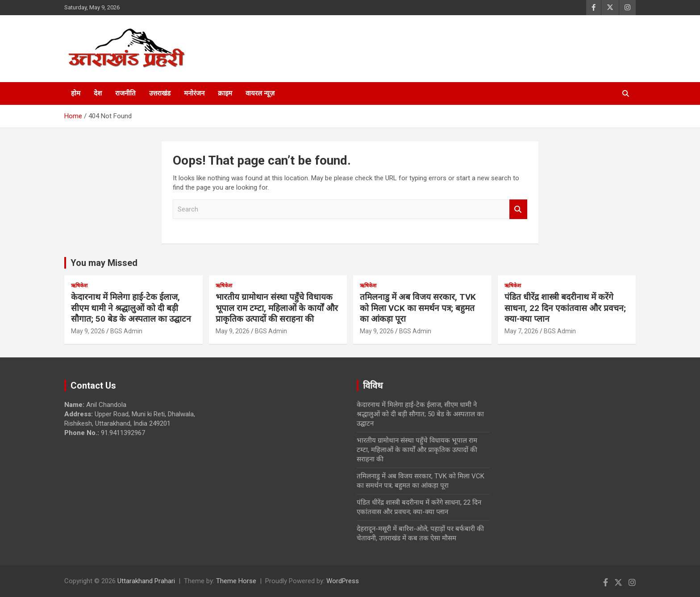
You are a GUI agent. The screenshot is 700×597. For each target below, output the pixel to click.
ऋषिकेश (79, 286)
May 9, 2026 (88, 331)
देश (98, 93)
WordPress (343, 581)
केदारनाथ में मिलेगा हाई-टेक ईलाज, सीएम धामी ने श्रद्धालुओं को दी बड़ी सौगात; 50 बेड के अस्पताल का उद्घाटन (131, 308)
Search (518, 209)
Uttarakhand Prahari (146, 581)
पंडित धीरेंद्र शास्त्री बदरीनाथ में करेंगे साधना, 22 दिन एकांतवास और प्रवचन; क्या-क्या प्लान (565, 308)
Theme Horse (236, 581)
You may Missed (104, 263)
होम (76, 93)
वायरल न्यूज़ (260, 93)
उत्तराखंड (160, 93)
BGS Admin (126, 331)
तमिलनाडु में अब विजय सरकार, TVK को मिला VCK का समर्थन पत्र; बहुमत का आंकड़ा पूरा (418, 308)
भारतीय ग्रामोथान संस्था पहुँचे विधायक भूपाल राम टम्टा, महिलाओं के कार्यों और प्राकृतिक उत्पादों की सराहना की (277, 308)
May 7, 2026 (521, 331)
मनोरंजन (194, 93)
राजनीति (125, 93)
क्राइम (225, 93)
